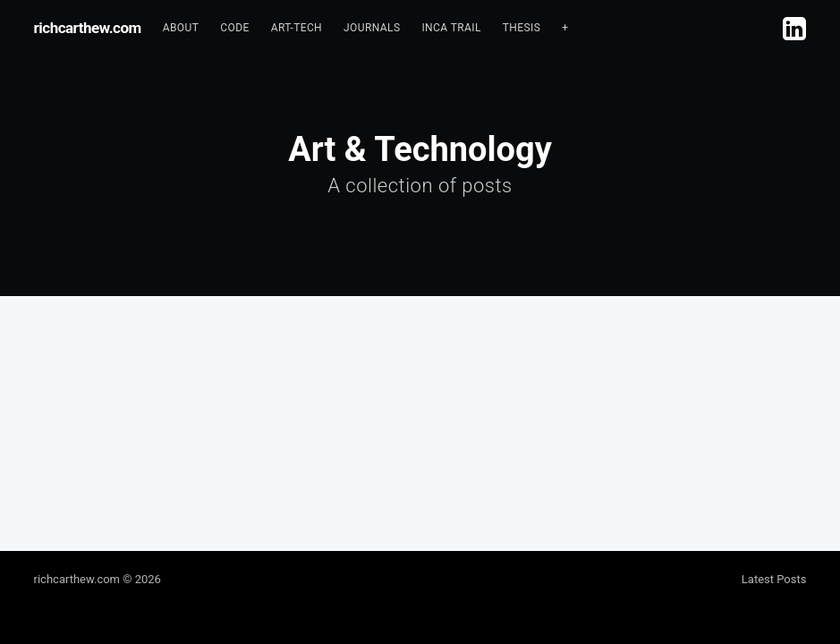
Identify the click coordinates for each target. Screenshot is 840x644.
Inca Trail (451, 28)
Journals (372, 28)
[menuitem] (181, 28)
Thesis (522, 28)
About (181, 28)
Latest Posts (774, 579)
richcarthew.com (88, 28)
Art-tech (297, 28)
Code (234, 28)
